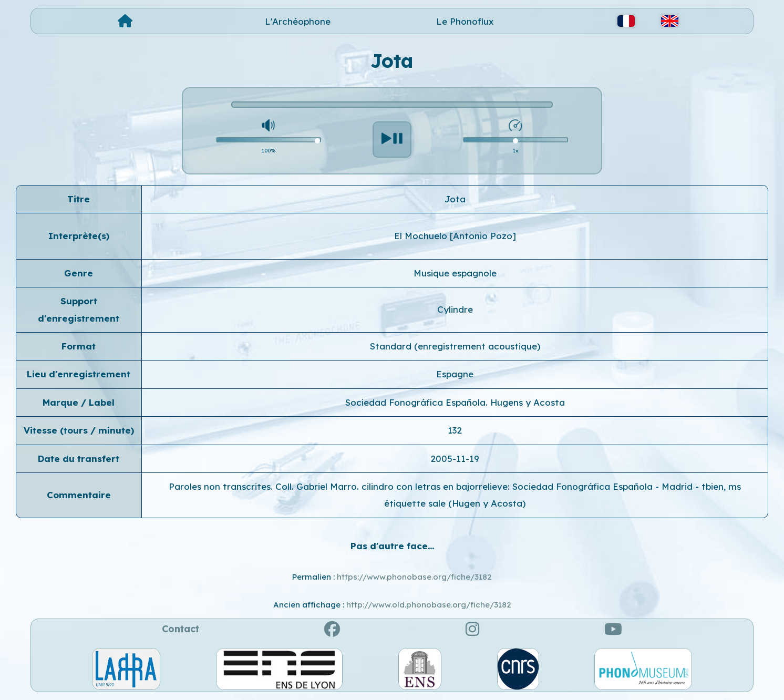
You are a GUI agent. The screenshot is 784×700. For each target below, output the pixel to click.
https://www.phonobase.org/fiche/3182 (414, 577)
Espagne (455, 374)
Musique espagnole (455, 273)
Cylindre (455, 309)
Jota (455, 199)
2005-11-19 (455, 459)
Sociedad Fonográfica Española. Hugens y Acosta (455, 402)
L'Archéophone (298, 21)
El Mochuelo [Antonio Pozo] (455, 236)
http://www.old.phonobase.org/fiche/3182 (429, 605)
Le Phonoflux (465, 21)
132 (455, 430)
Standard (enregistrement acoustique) (455, 346)
